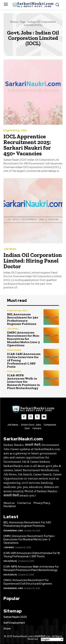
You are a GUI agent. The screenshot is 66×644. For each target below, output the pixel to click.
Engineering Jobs (15, 130)
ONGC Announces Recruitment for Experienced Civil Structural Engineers (28, 582)
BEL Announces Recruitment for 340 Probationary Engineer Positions (23, 319)
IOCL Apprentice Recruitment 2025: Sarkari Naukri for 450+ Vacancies (27, 145)
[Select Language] (52, 639)
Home (14, 22)
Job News (10, 249)
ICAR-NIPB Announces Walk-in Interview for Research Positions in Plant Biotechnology (23, 382)
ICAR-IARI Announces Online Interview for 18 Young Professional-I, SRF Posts (32, 555)
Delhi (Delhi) (14, 350)
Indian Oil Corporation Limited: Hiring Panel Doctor (33, 261)
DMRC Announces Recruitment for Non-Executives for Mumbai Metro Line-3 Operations (23, 339)
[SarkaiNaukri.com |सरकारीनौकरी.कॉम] (33, 5)
